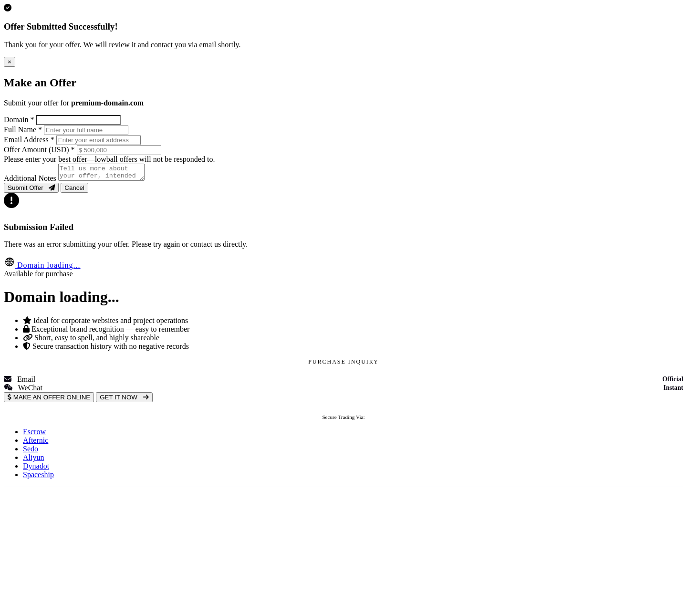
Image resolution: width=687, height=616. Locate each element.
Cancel (74, 191)
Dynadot (36, 469)
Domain (19, 120)
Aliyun (33, 460)
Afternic (36, 443)
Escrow (34, 434)
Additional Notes (30, 181)
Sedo (31, 452)
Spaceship (38, 477)
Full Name (23, 130)
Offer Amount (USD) (39, 150)
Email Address (29, 140)
